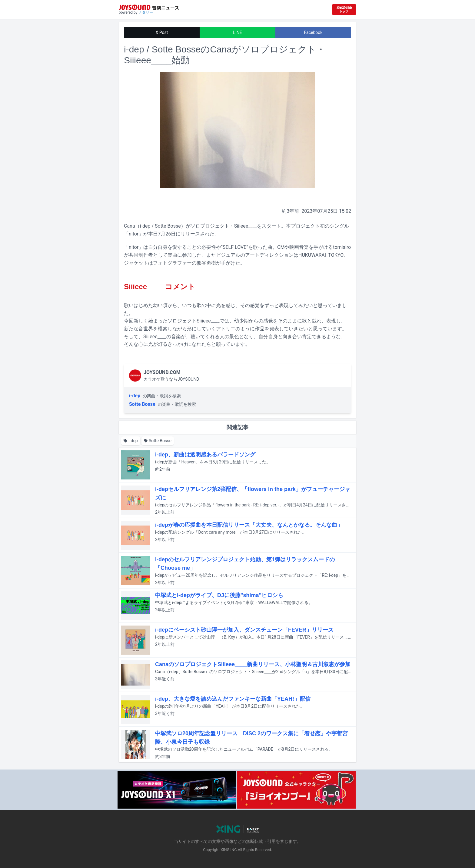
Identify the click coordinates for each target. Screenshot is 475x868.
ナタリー (146, 12)
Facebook (313, 32)
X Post (162, 32)
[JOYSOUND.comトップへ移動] (344, 10)
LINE (237, 32)
